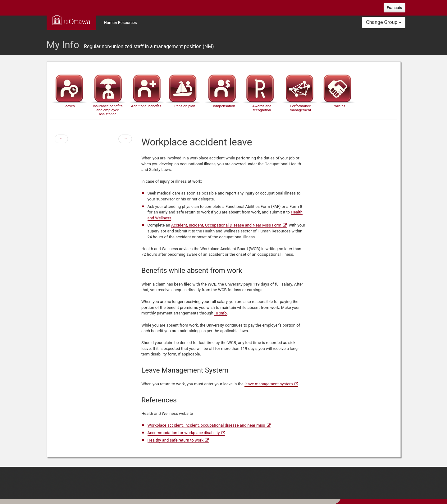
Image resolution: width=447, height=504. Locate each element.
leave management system (269, 384)
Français (394, 8)
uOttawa (71, 20)
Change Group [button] (383, 22)
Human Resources (121, 23)
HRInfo (221, 313)
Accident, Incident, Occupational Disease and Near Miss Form (226, 225)
